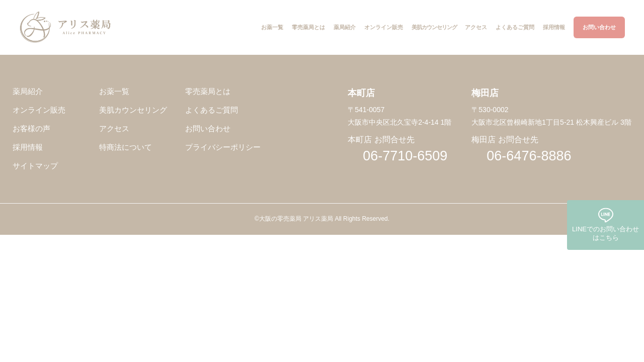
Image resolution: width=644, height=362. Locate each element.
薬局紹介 (28, 92)
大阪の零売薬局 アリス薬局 (296, 219)
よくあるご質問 (212, 110)
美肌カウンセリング (133, 110)
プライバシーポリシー (223, 148)
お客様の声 (31, 129)
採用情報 (28, 148)
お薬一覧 (114, 92)
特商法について (126, 148)
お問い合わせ (208, 129)
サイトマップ (35, 166)
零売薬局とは (208, 92)
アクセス (114, 129)
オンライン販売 (39, 110)
